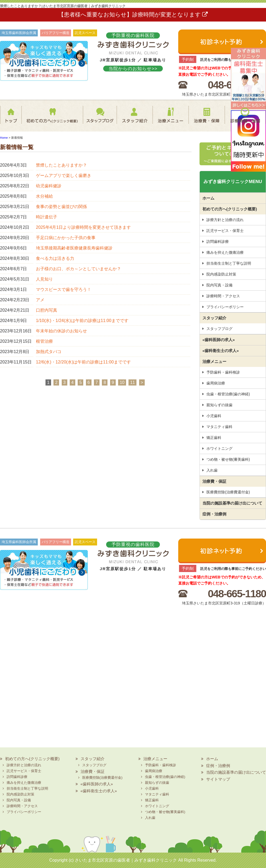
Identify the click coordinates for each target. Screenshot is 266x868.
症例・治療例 (214, 514)
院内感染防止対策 (221, 274)
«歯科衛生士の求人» (221, 351)
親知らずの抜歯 (219, 405)
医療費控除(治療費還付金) (228, 492)
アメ (40, 300)
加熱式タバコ (49, 352)
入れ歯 (212, 470)
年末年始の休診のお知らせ (61, 331)
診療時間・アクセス (223, 296)
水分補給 (44, 196)
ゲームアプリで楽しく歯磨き (64, 175)
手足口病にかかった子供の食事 (66, 238)
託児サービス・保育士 (225, 231)
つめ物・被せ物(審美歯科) (228, 459)
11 (132, 382)
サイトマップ (218, 779)
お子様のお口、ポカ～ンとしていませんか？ (78, 269)
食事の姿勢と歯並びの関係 (61, 207)
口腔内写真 (47, 310)
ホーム (12, 119)
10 (122, 382)
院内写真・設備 (219, 285)
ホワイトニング (219, 448)
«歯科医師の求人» (219, 340)
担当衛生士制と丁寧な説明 (229, 263)
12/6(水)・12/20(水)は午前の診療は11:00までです (83, 362)
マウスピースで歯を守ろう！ (64, 289)
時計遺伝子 (47, 217)
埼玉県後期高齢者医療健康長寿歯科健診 (74, 248)
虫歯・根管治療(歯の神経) (228, 394)
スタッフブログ (95, 119)
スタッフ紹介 (132, 119)
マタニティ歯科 (219, 427)
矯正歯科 (214, 438)
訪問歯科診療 (218, 242)
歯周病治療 (216, 383)
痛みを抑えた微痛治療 (225, 252)
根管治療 (44, 341)
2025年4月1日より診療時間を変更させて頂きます (83, 227)
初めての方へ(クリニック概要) (51, 119)
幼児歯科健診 (49, 186)
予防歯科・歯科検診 (223, 372)
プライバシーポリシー (225, 307)
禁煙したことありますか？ (61, 165)
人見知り (44, 279)
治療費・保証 (206, 119)
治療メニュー (170, 119)
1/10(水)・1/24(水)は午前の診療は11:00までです (82, 321)
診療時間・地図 (245, 119)
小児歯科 (214, 416)
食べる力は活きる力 (55, 258)
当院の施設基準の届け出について (232, 503)
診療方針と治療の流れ (225, 220)
